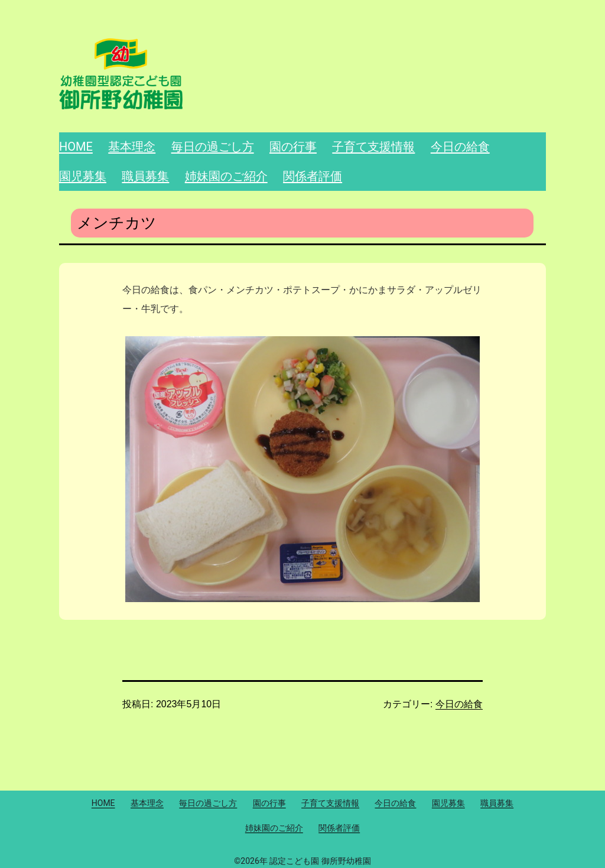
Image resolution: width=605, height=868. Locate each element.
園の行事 (293, 147)
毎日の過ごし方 (213, 147)
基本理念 (132, 147)
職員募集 (145, 176)
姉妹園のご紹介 (226, 176)
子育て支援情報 (373, 147)
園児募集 (83, 176)
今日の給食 (460, 147)
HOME (76, 147)
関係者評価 (313, 176)
